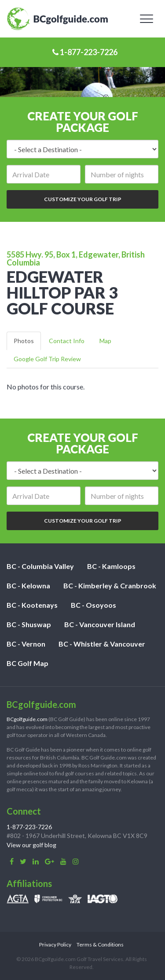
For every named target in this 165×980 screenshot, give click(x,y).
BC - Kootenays (32, 605)
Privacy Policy (55, 944)
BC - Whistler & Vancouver (102, 644)
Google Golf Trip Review (47, 359)
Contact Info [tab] (67, 341)
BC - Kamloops (111, 566)
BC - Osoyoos (93, 605)
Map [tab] (105, 341)
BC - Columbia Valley (40, 566)
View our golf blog (31, 845)
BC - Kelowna (28, 585)
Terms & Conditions (100, 944)
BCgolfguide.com (27, 719)
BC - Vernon (26, 644)
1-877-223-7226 (85, 52)
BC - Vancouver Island (100, 624)
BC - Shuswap (29, 624)
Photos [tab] (24, 341)
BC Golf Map (27, 663)
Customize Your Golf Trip (83, 199)
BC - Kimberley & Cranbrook (110, 585)
